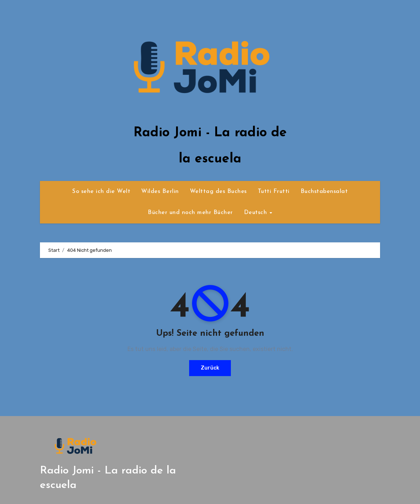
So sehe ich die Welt (101, 191)
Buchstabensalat (324, 191)
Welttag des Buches (218, 191)
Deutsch (256, 213)
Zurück (210, 368)
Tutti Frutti (274, 191)
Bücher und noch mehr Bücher (190, 213)
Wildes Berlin (160, 191)
